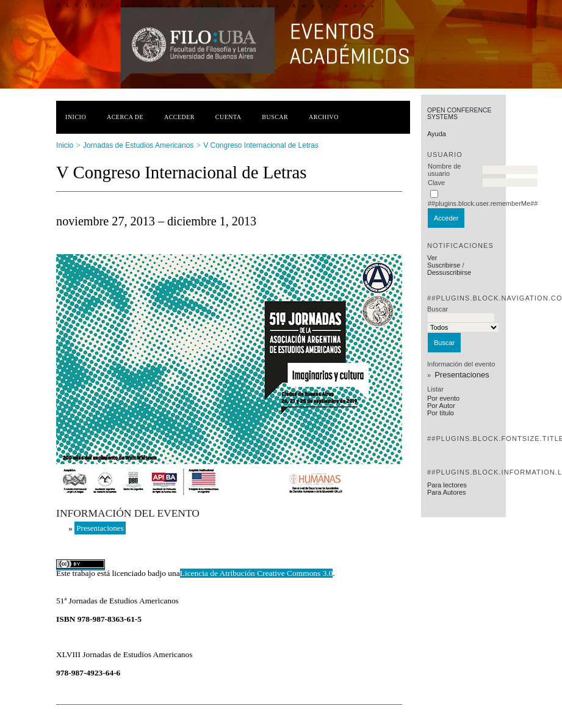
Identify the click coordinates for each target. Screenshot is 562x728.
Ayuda (437, 134)
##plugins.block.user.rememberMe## (483, 203)
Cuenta (229, 117)
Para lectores (447, 485)
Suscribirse (444, 265)
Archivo (324, 117)
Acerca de (125, 117)
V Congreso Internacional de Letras (261, 145)
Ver (432, 258)
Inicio (76, 117)
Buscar (275, 117)
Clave (436, 183)
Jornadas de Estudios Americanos (138, 145)
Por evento (443, 398)
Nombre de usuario (444, 170)
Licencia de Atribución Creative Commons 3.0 (257, 573)
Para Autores (447, 492)
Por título (441, 413)
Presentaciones (462, 375)
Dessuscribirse (449, 272)
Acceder (179, 117)
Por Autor (441, 406)
